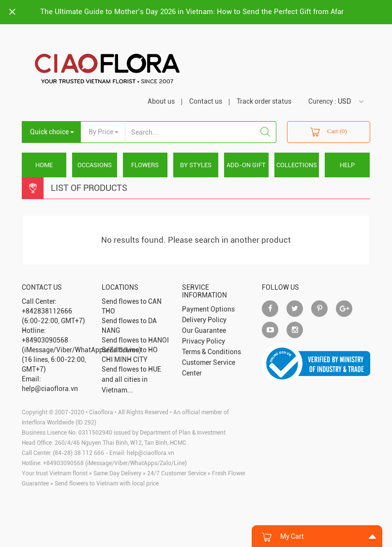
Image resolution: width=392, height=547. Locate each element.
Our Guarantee (204, 330)
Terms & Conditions (211, 352)
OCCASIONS (95, 165)
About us (161, 101)
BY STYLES (196, 165)
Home (44, 165)
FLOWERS (145, 165)
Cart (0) (329, 132)
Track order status (264, 101)
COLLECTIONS (297, 165)
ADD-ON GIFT (246, 165)
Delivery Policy (204, 320)
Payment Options (208, 309)
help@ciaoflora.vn (151, 453)
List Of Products (89, 188)
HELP (347, 165)
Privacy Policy (204, 341)
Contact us (206, 101)
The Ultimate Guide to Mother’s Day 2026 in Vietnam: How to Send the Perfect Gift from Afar (192, 12)
